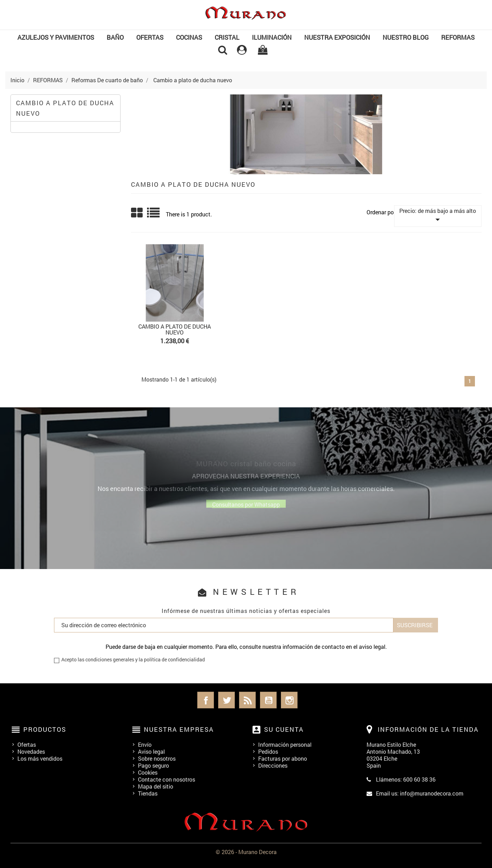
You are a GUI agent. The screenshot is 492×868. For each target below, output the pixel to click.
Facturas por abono (283, 758)
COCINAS (189, 37)
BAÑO (115, 37)
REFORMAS (458, 37)
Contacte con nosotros (167, 779)
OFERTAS (150, 37)
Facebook (206, 700)
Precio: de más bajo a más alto (438, 216)
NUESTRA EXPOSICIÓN (337, 37)
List (154, 215)
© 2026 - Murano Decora (246, 852)
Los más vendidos (40, 758)
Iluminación (272, 37)
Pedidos (268, 751)
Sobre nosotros (157, 758)
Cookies (148, 772)
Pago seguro (153, 765)
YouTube (268, 700)
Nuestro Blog (406, 37)
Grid (137, 213)
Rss (247, 700)
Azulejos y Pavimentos (56, 37)
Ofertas (27, 744)
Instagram (289, 700)
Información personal (285, 744)
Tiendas (148, 793)
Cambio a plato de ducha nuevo (65, 108)
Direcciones (273, 765)
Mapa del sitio (156, 786)
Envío (145, 744)
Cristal (227, 37)
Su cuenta (284, 729)
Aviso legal (151, 751)
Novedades (31, 751)
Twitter (226, 700)
